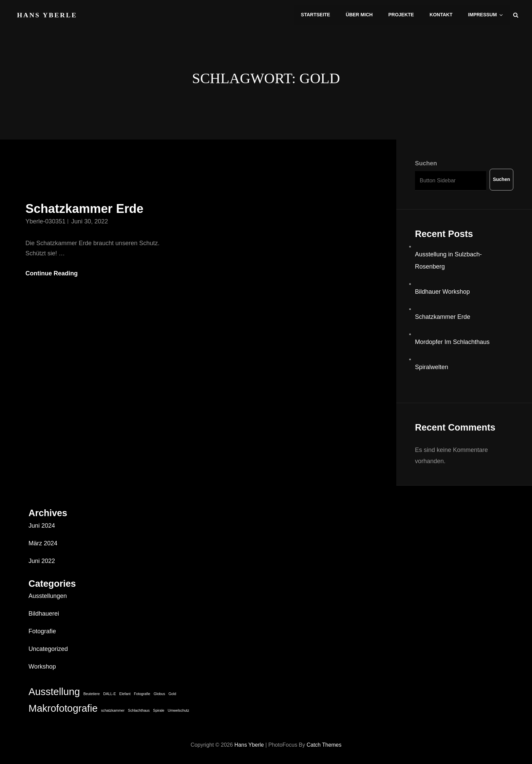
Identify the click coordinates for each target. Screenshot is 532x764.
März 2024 (43, 543)
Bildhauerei (44, 614)
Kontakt (442, 15)
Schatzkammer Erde (85, 209)
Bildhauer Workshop (442, 292)
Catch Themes (324, 745)
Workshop (42, 667)
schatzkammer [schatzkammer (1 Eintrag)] (113, 710)
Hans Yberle (47, 14)
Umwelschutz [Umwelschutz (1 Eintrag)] (178, 710)
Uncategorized (48, 649)
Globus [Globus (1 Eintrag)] (159, 694)
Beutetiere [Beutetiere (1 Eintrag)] (92, 694)
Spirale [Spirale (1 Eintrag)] (159, 710)
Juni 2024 (42, 526)
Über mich (361, 15)
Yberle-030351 (45, 221)
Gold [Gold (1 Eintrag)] (173, 694)
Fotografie (42, 631)
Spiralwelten (432, 367)
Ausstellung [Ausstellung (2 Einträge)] (54, 692)
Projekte (402, 15)
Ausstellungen (48, 596)
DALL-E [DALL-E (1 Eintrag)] (109, 694)
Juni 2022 (42, 561)
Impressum (487, 15)
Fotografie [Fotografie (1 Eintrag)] (142, 694)
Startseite (318, 15)
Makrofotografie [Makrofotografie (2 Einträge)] (63, 708)
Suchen (426, 163)
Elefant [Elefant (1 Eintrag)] (125, 694)
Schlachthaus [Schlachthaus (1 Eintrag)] (139, 710)
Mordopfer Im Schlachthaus (452, 342)
